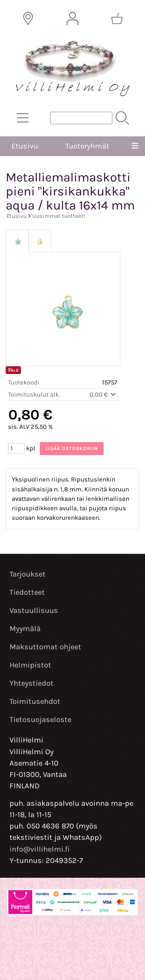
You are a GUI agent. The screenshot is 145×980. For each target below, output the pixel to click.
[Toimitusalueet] (28, 19)
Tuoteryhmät (87, 146)
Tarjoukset (28, 574)
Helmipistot (30, 665)
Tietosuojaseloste (40, 720)
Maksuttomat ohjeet (45, 647)
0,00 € (103, 395)
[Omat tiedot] (72, 19)
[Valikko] (135, 146)
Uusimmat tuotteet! (59, 216)
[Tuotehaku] (81, 118)
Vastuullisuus (34, 610)
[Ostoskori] (117, 19)
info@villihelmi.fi (40, 849)
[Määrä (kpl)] (16, 448)
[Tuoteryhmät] (23, 118)
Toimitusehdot (35, 701)
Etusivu (25, 146)
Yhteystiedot (32, 683)
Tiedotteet (27, 592)
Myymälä (25, 629)
